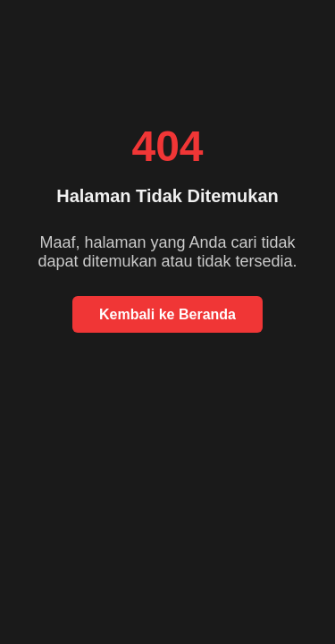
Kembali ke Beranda (167, 314)
